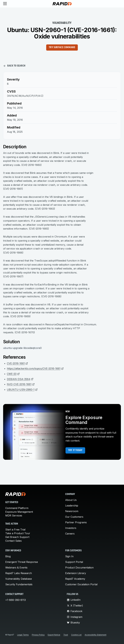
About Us (71, 500)
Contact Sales (13, 541)
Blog (8, 556)
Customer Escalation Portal (81, 584)
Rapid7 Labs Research (19, 573)
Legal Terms (23, 635)
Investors (71, 528)
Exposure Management (19, 512)
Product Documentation (79, 568)
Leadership (72, 506)
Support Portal (74, 562)
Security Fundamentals (19, 584)
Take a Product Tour (18, 533)
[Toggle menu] (5, 4)
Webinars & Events (16, 568)
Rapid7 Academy (75, 579)
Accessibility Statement (96, 635)
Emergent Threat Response (22, 562)
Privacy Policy (38, 635)
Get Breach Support (17, 537)
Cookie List (76, 635)
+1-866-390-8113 (16, 600)
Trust (66, 635)
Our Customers (74, 517)
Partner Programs (76, 522)
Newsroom (72, 511)
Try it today (75, 450)
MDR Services (14, 516)
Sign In (69, 556)
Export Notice (54, 635)
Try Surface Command (62, 48)
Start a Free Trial (15, 530)
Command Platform (17, 508)
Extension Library (76, 573)
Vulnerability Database (19, 579)
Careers (70, 534)
